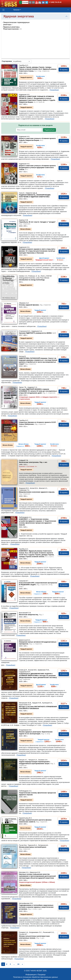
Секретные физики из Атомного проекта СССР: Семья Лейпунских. (38, 423)
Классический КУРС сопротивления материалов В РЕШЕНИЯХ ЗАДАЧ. (38, 585)
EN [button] (33, 2)
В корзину (64, 70)
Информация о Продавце (35, 975)
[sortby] (22, 61)
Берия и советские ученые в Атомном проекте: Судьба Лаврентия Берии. (38, 139)
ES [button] (30, 2)
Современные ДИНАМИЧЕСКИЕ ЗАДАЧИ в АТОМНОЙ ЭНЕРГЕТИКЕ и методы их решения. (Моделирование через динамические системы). (38, 676)
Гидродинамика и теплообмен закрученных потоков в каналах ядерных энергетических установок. (36, 907)
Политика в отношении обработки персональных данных (35, 977)
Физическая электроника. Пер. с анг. (33, 462)
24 (18, 964)
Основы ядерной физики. (35, 305)
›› (45, 259)
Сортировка (7, 61)
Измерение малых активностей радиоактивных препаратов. (38, 643)
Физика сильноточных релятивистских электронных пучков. (34, 937)
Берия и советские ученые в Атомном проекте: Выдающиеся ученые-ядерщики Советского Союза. (38, 167)
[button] (37, 2)
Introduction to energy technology (32, 280)
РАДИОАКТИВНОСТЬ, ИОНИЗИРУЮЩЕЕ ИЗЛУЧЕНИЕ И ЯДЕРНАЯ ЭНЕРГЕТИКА (35, 196)
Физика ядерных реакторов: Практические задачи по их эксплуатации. (36, 733)
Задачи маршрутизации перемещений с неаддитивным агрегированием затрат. (37, 763)
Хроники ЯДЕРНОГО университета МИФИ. (37, 333)
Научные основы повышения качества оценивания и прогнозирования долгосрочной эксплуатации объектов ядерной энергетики (37, 876)
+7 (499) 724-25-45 (55, 2)
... (14, 964)
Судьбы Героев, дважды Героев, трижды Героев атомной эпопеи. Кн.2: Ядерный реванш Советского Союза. (38, 69)
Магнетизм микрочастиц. (31, 615)
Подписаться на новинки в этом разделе (35, 125)
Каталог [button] (17, 10)
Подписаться (49, 130)
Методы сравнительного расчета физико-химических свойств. (35, 821)
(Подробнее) (54, 90)
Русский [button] (25, 2)
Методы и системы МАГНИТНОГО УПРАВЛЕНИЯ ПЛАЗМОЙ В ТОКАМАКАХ (38, 707)
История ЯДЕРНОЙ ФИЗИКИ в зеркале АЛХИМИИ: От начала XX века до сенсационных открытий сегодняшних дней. (38, 391)
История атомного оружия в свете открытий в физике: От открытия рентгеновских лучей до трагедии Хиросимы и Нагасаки (37, 251)
